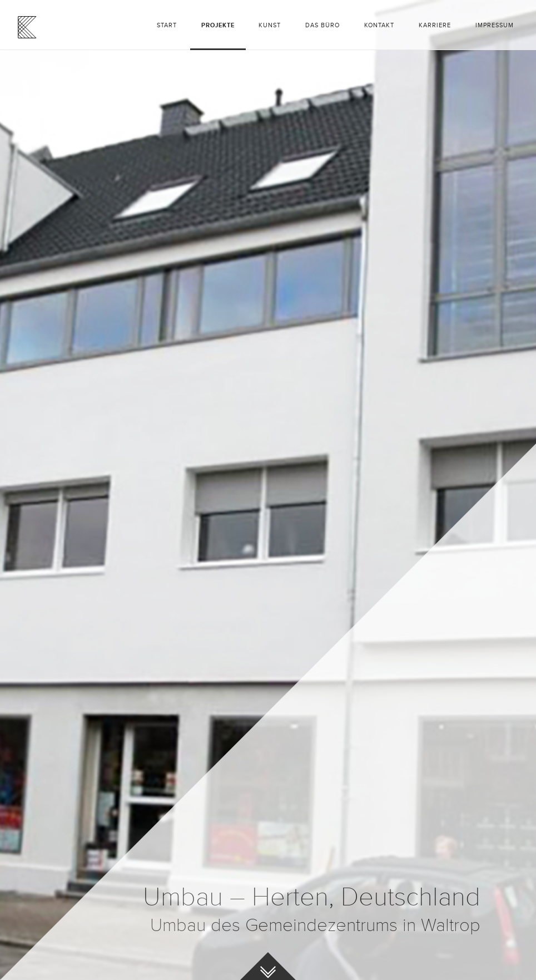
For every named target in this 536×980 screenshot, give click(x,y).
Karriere (435, 25)
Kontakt (379, 25)
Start (167, 25)
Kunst (270, 25)
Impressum (495, 25)
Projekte (218, 25)
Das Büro (322, 25)
